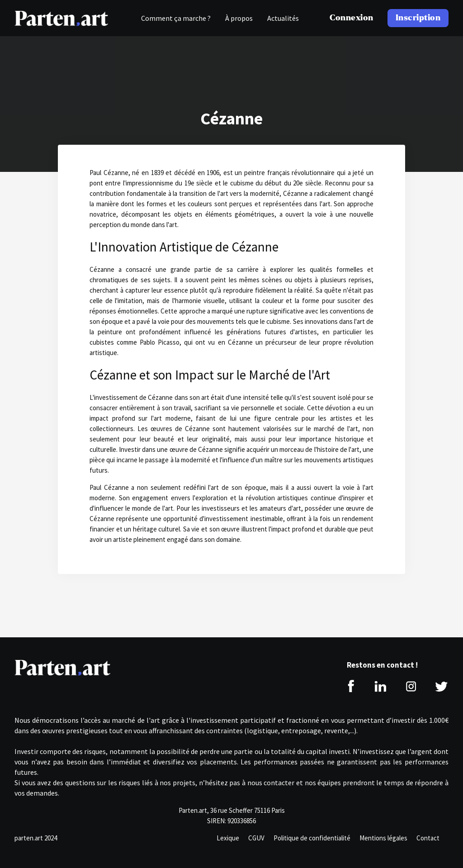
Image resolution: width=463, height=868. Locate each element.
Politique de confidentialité (312, 838)
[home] (61, 18)
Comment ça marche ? (176, 18)
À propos (239, 18)
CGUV (256, 838)
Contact (428, 838)
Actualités (283, 18)
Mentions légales (383, 838)
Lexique (228, 838)
